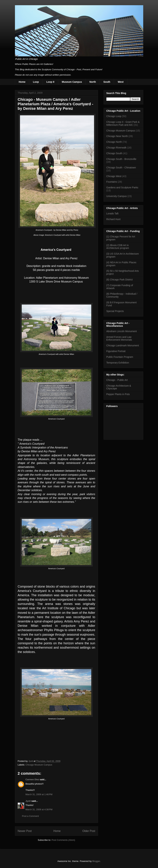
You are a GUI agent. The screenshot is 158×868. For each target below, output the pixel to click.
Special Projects (115, 311)
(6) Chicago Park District (120, 280)
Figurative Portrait (116, 351)
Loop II (50, 82)
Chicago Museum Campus (39, 765)
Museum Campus (72, 82)
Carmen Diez (32, 779)
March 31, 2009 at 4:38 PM (39, 809)
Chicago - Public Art (117, 380)
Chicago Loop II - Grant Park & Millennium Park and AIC (123, 123)
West (121, 82)
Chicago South (114, 153)
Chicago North (114, 142)
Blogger (96, 861)
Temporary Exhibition (118, 363)
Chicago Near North (117, 136)
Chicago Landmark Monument (123, 345)
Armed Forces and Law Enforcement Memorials (119, 338)
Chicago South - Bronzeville (121, 159)
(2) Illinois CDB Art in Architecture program (118, 247)
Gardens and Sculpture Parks (122, 187)
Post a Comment (31, 816)
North (93, 82)
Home (22, 82)
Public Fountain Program (120, 357)
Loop (36, 82)
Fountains (112, 182)
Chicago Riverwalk (116, 148)
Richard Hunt (114, 219)
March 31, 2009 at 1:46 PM (39, 794)
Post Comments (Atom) (63, 840)
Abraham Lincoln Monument (122, 331)
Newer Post (25, 831)
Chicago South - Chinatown (121, 168)
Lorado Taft (112, 213)
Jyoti (28, 801)
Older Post (89, 831)
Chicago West (114, 176)
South (107, 82)
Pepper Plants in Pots (118, 394)
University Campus (117, 196)
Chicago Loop (114, 116)
